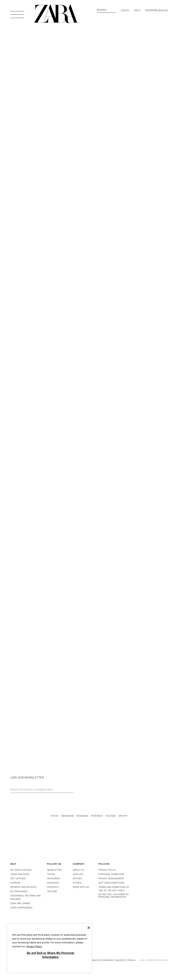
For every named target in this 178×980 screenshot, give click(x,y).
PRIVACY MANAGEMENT (111, 878)
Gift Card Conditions (111, 883)
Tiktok (54, 816)
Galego (120, 960)
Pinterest (97, 816)
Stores (77, 883)
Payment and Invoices (23, 887)
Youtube (111, 816)
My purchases (19, 891)
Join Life (78, 874)
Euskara (108, 960)
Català (131, 960)
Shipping (15, 883)
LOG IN (125, 10)
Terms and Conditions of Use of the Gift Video (114, 889)
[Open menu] (17, 12)
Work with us (81, 887)
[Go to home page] (57, 14)
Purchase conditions (111, 874)
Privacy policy (107, 870)
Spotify (123, 816)
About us (78, 870)
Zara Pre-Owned (20, 903)
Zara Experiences (21, 908)
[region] (50, 948)
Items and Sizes (20, 874)
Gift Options (18, 878)
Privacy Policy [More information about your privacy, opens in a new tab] (34, 946)
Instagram (67, 816)
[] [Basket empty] (157, 10)
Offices (77, 878)
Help (137, 10)
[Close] (89, 928)
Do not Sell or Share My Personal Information (114, 896)
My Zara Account (21, 870)
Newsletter (54, 870)
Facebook (82, 816)
